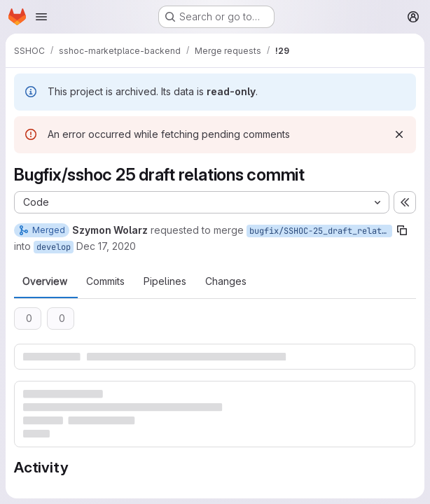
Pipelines (165, 281)
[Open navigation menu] (41, 17)
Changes (226, 281)
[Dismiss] (399, 134)
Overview (45, 281)
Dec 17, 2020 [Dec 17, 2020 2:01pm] (106, 246)
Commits (105, 281)
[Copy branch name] (402, 230)
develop (54, 247)
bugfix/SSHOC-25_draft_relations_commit (321, 231)
